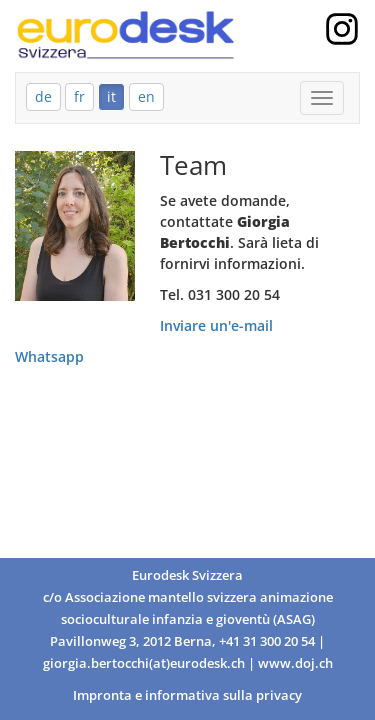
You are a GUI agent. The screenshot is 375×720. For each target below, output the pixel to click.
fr (79, 96)
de (43, 96)
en (146, 96)
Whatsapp (49, 356)
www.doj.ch (295, 663)
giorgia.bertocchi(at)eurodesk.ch (144, 663)
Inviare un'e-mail (216, 325)
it (111, 96)
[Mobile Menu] (322, 98)
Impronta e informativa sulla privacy (187, 695)
